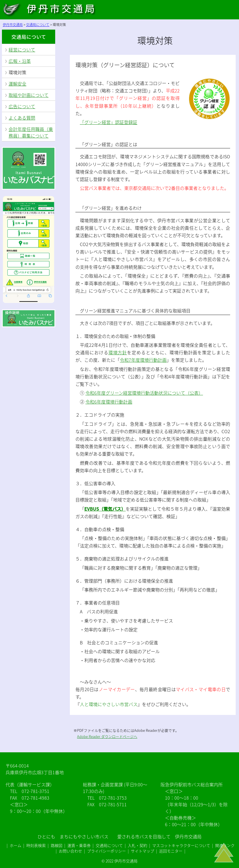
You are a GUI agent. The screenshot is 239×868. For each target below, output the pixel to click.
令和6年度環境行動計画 (109, 402)
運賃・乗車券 (79, 845)
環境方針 (118, 352)
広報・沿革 (20, 61)
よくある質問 (22, 118)
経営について (22, 50)
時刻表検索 (36, 845)
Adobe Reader (89, 736)
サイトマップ (143, 851)
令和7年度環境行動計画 (143, 360)
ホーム (16, 845)
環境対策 (17, 72)
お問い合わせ (70, 851)
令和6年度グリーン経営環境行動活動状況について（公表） (144, 393)
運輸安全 (17, 84)
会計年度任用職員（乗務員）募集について (31, 132)
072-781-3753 (113, 798)
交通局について (29, 37)
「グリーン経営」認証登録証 (109, 122)
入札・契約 (138, 845)
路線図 (57, 845)
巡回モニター (171, 851)
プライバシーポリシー (106, 851)
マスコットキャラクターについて (181, 845)
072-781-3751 (35, 791)
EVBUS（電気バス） (105, 509)
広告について (22, 106)
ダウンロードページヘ (119, 736)
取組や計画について (29, 95)
